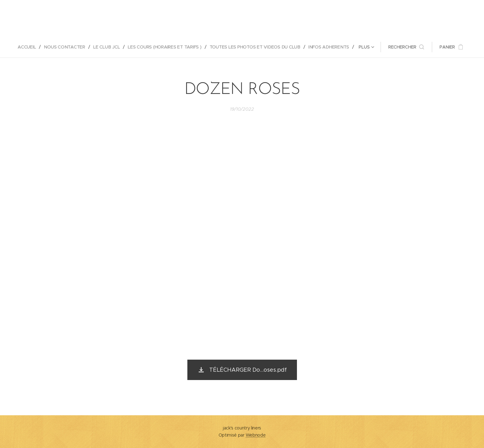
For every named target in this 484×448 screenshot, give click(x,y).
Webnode (256, 435)
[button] (407, 47)
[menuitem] (28, 47)
